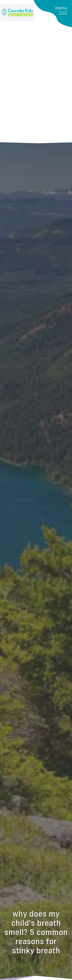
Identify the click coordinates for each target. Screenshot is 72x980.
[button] (65, 72)
